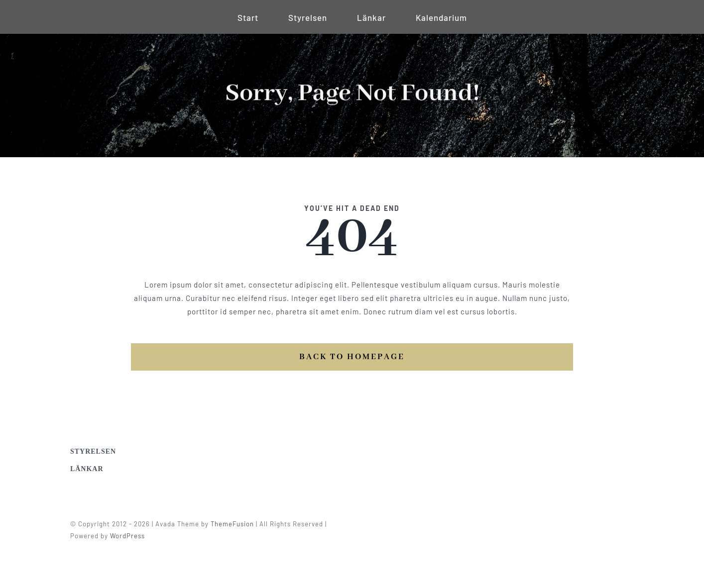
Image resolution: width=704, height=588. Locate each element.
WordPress (130, 536)
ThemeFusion (235, 524)
